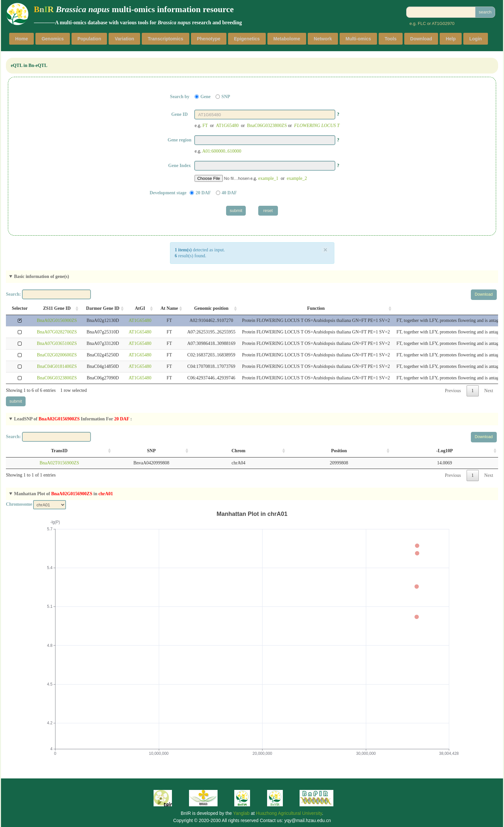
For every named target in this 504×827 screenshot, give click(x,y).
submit (236, 211)
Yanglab (241, 813)
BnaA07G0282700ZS (57, 332)
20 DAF (203, 193)
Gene (206, 97)
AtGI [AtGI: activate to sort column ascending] (140, 308)
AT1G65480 (227, 126)
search (485, 12)
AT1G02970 (443, 23)
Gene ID (179, 114)
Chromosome (19, 504)
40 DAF (229, 193)
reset (268, 211)
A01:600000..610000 (222, 151)
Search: (48, 294)
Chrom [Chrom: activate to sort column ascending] (238, 451)
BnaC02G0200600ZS (57, 355)
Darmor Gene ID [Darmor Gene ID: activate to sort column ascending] (103, 308)
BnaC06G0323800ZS (267, 126)
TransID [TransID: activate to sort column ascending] (59, 451)
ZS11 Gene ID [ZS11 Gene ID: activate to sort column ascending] (57, 308)
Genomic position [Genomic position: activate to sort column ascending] (211, 308)
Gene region (179, 140)
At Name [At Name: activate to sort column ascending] (169, 308)
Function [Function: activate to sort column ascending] (316, 308)
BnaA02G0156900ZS (57, 320)
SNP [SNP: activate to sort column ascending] (151, 451)
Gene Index (180, 166)
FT (205, 126)
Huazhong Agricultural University (289, 813)
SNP (226, 97)
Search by (180, 97)
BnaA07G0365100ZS (57, 343)
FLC (422, 23)
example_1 (268, 178)
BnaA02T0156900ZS (59, 463)
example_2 (297, 178)
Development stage (168, 193)
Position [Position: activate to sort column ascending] (339, 451)
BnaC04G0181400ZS (57, 366)
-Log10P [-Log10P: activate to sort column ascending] (445, 451)
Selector (20, 308)
